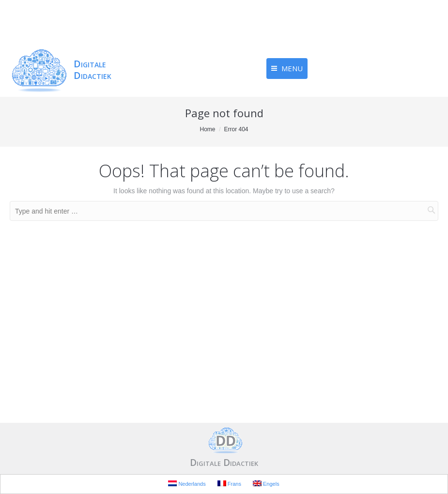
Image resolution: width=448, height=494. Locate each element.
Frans (229, 484)
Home (207, 129)
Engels (266, 484)
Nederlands (187, 484)
